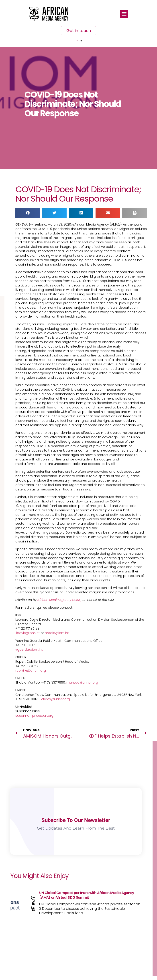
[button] (124, 14)
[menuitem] (80, 40)
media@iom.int (57, 633)
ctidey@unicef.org (56, 699)
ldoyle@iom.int (28, 633)
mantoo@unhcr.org (82, 682)
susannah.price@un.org (34, 716)
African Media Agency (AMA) (59, 600)
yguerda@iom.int (29, 650)
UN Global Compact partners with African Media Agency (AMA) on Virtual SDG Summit (87, 895)
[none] (80, 40)
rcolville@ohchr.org (31, 670)
